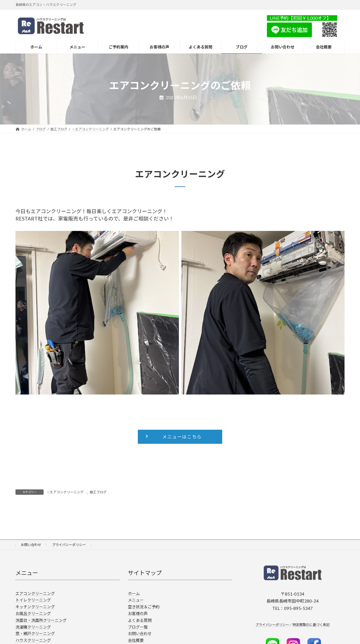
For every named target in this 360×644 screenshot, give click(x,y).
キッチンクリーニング (35, 607)
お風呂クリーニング (33, 613)
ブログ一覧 (138, 627)
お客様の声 (138, 613)
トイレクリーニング (33, 600)
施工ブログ (98, 492)
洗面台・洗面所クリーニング (41, 620)
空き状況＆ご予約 (144, 607)
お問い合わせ (31, 545)
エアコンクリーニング (35, 593)
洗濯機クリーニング (33, 627)
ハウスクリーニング (33, 640)
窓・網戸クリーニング (35, 633)
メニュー (136, 600)
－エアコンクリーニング (65, 492)
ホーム (134, 593)
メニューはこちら (182, 437)
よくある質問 (140, 620)
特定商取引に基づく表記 (311, 625)
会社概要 (136, 640)
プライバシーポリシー (69, 545)
